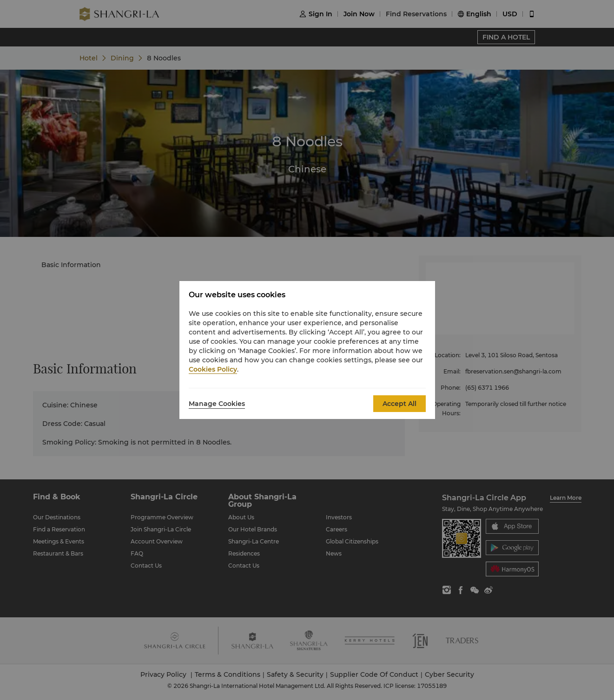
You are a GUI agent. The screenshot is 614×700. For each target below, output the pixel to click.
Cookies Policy (213, 369)
